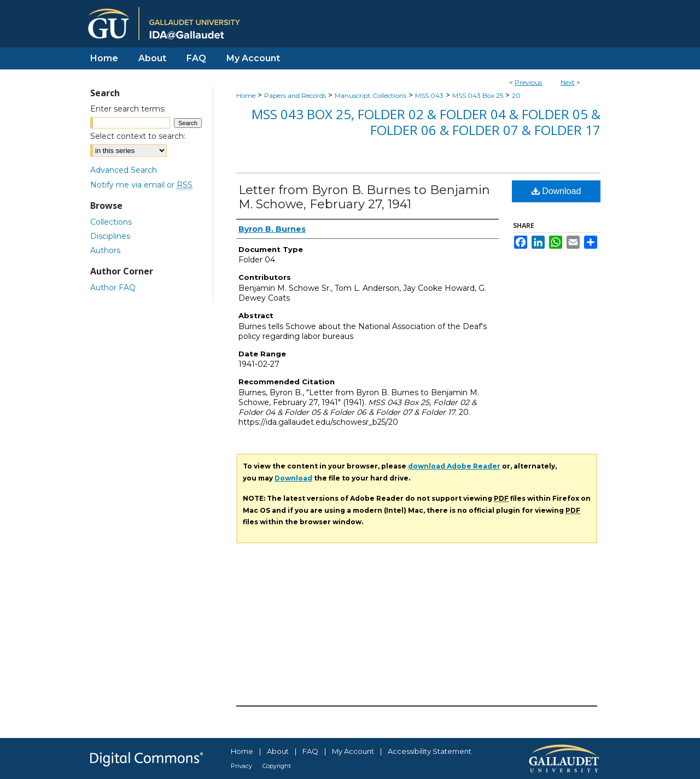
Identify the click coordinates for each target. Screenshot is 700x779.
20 (516, 95)
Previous (528, 82)
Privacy (241, 766)
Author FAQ (113, 288)
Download (556, 191)
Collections (111, 222)
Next (568, 82)
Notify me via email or (141, 185)
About (278, 751)
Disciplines (110, 236)
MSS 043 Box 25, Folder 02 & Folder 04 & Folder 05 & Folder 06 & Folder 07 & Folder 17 (426, 122)
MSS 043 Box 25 (478, 95)
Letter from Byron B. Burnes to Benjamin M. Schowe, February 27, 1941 (364, 197)
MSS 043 (429, 95)
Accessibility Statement (430, 751)
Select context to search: (138, 136)
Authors (105, 250)
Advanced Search (124, 170)
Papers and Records (295, 95)
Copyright (277, 766)
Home (246, 95)
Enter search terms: (128, 109)
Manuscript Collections (371, 95)
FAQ (310, 751)
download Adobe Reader (454, 466)
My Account (353, 751)
